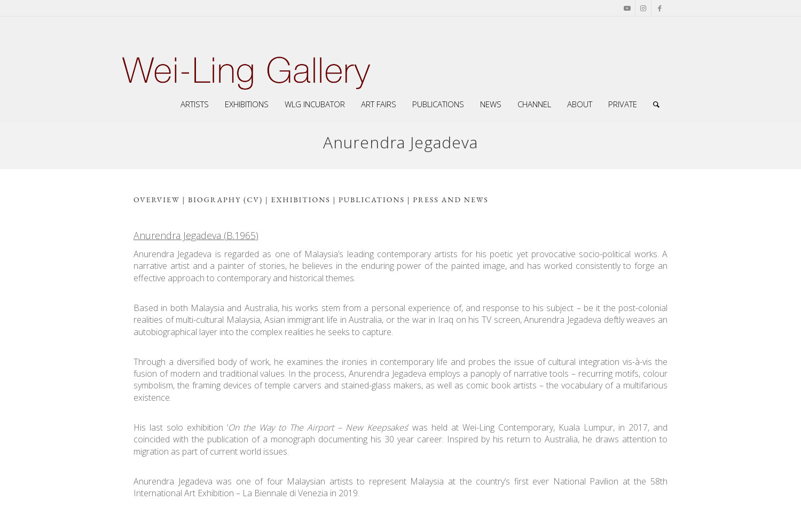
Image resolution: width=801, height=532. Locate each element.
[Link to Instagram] (643, 8)
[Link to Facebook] (659, 8)
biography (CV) (224, 200)
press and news (450, 200)
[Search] (656, 104)
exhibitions (301, 200)
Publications (372, 200)
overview (157, 200)
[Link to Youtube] (627, 8)
